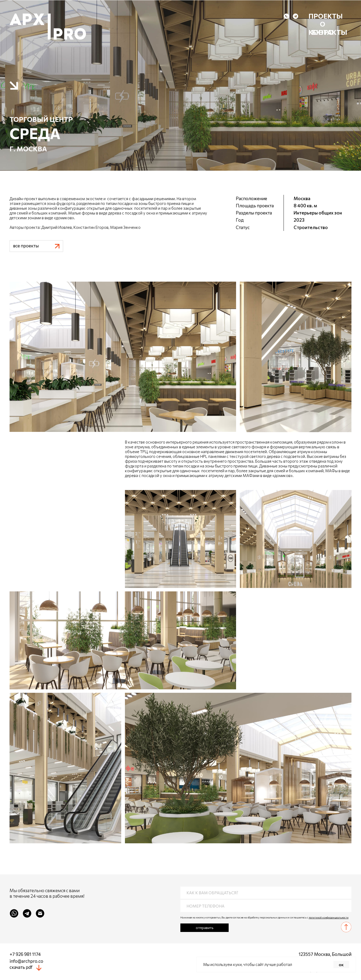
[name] (266, 893)
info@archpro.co (26, 961)
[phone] (266, 906)
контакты (328, 32)
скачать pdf (21, 967)
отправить (205, 928)
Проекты (326, 16)
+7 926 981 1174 (25, 954)
